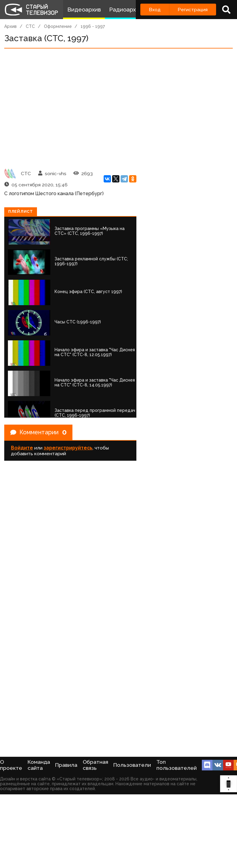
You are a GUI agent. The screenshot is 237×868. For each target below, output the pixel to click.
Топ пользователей (177, 765)
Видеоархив (84, 10)
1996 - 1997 (93, 26)
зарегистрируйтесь (68, 448)
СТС (30, 26)
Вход (155, 10)
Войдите (22, 448)
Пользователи (132, 765)
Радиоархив (126, 10)
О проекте (11, 765)
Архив (10, 26)
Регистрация (193, 10)
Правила (66, 765)
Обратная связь (95, 765)
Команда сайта (39, 765)
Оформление (58, 26)
